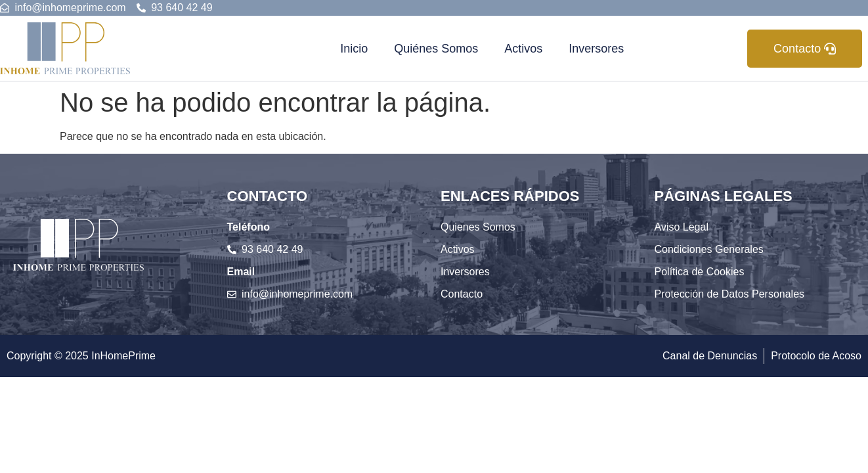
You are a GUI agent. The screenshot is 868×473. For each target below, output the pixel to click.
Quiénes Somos (436, 49)
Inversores (596, 49)
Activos (523, 49)
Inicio (354, 49)
